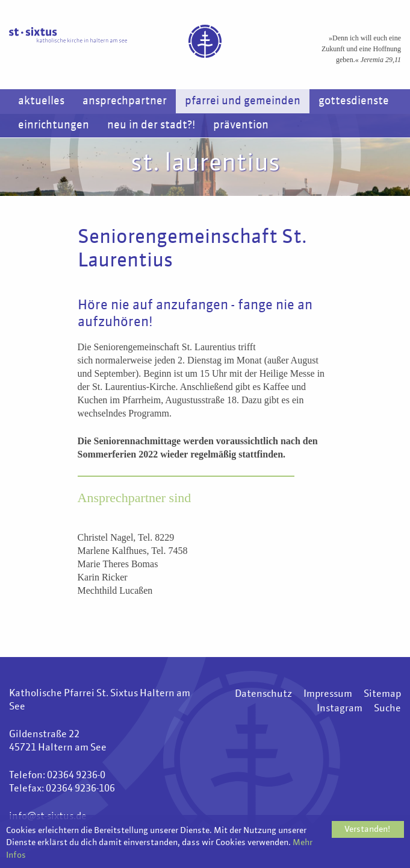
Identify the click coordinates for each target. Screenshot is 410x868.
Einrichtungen (54, 125)
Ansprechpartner (125, 101)
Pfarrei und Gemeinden (243, 101)
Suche (387, 709)
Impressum (328, 694)
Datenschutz (263, 694)
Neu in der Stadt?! (151, 125)
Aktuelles (41, 101)
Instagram (340, 709)
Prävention (241, 125)
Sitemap (382, 694)
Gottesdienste (354, 101)
